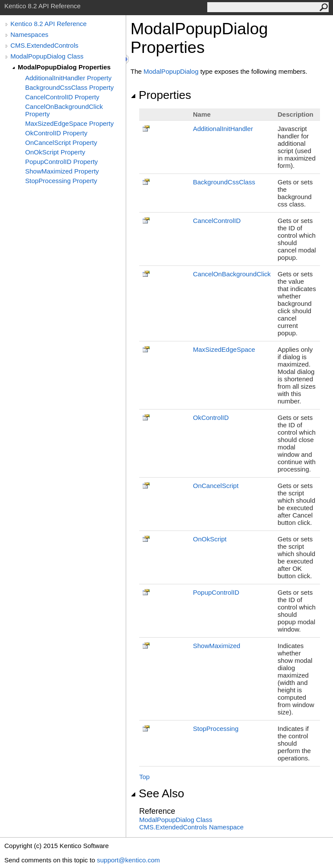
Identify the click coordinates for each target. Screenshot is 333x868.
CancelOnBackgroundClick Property (64, 110)
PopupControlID (216, 592)
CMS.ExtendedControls (44, 45)
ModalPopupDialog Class (47, 56)
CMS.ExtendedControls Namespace (191, 827)
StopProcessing (216, 729)
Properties (161, 95)
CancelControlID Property (62, 97)
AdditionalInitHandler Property (68, 78)
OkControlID (211, 418)
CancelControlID (217, 221)
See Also (157, 793)
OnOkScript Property (55, 152)
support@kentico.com (128, 860)
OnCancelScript (216, 486)
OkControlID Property (56, 133)
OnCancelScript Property (61, 142)
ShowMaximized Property (62, 171)
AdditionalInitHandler (223, 129)
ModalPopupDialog (171, 71)
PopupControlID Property (62, 162)
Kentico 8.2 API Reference (49, 24)
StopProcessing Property (61, 181)
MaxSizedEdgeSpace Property (69, 123)
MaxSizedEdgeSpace (224, 349)
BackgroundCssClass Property (69, 87)
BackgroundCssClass (224, 182)
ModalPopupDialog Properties (64, 67)
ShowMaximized (217, 646)
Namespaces (29, 34)
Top (144, 777)
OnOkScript (210, 539)
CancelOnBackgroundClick (232, 274)
